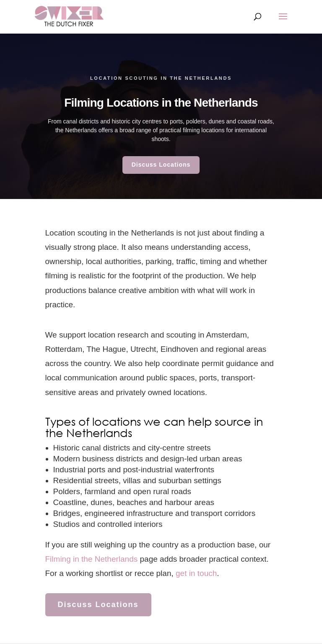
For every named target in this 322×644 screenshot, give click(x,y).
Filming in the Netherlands (92, 559)
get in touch (196, 573)
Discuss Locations (161, 165)
